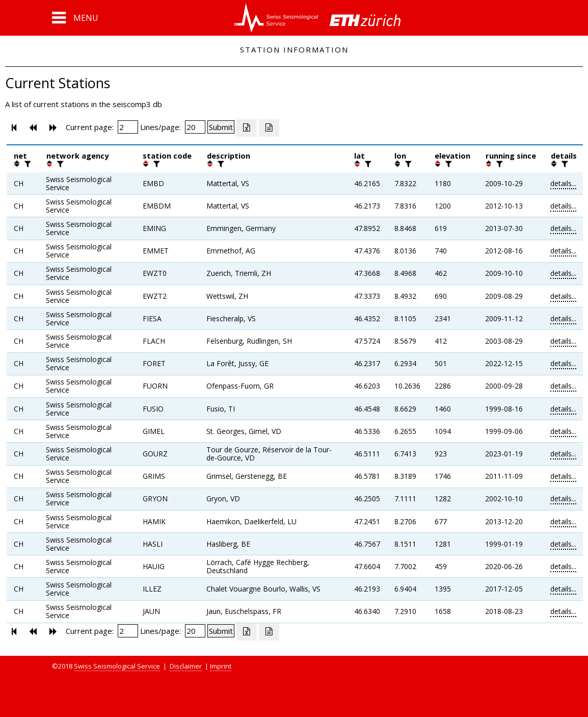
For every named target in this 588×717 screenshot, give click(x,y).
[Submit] (221, 127)
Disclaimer (186, 666)
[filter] (26, 164)
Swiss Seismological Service (117, 666)
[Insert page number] (128, 127)
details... (563, 183)
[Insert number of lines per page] (195, 127)
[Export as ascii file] (269, 128)
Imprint (221, 666)
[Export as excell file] (247, 128)
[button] (75, 18)
